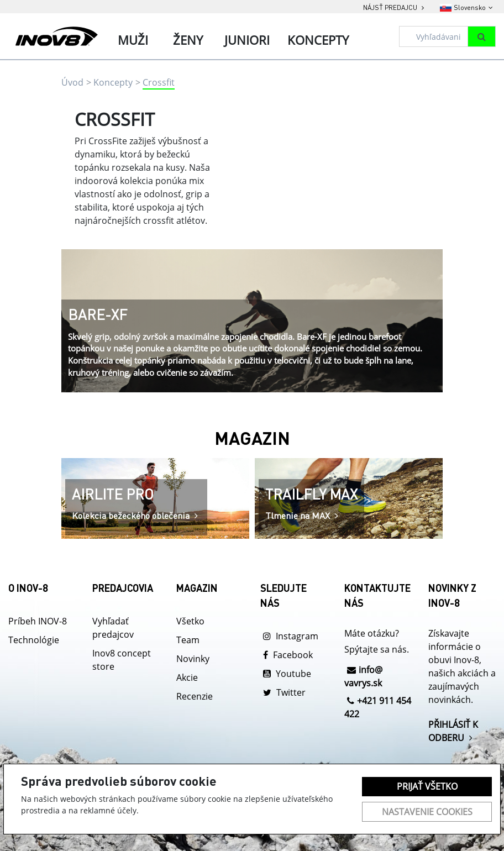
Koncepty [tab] (318, 40)
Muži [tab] (133, 40)
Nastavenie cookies (427, 812)
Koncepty (113, 82)
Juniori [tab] (247, 40)
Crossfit (159, 82)
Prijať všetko (427, 786)
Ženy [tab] (188, 40)
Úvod (72, 82)
